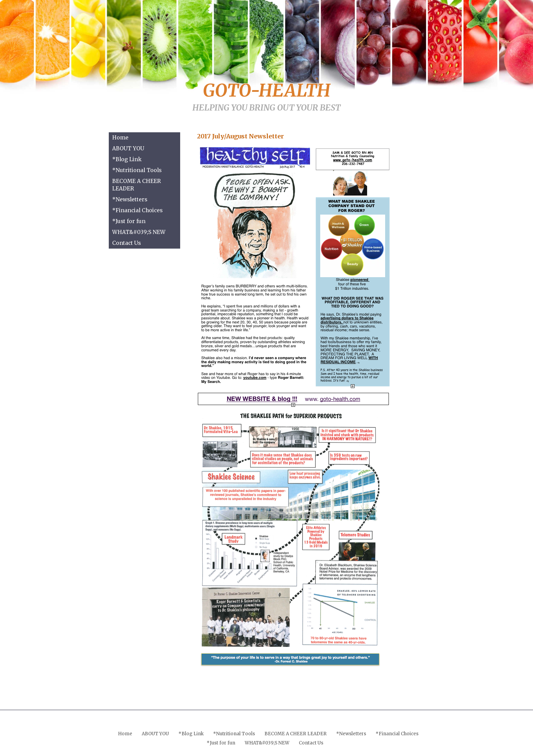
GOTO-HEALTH (267, 90)
